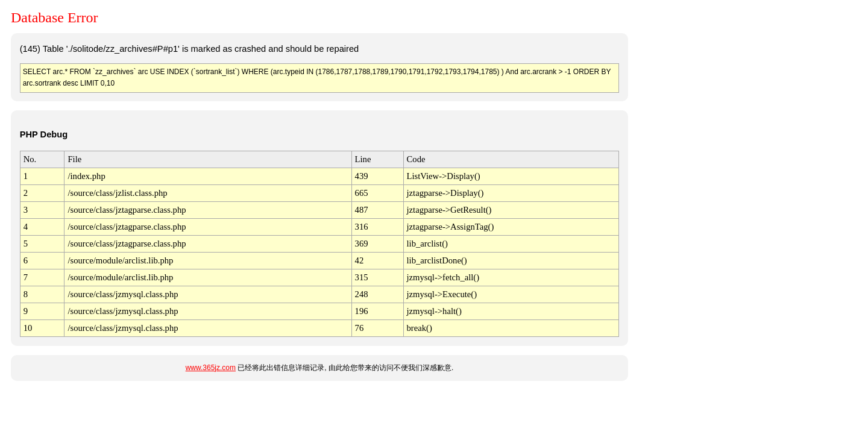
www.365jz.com (211, 368)
